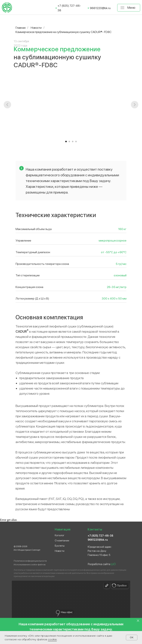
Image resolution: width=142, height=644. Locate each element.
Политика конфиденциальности (30, 561)
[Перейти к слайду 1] (66, 142)
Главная (21, 28)
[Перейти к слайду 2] (69, 142)
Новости (36, 28)
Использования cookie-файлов (30, 565)
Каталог (60, 535)
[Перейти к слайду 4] (76, 142)
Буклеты (60, 546)
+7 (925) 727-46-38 (100, 536)
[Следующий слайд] (135, 105)
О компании (62, 540)
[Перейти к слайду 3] (73, 142)
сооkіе (52, 639)
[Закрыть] (138, 621)
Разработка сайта (102, 564)
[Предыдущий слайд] (7, 105)
